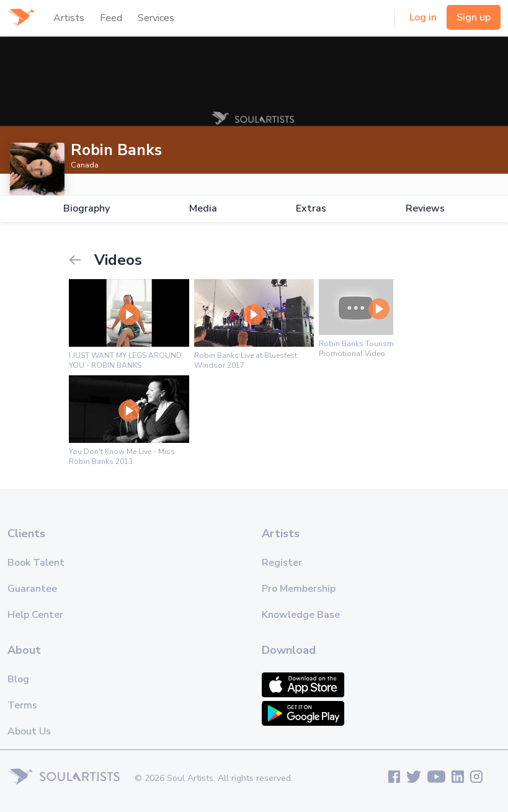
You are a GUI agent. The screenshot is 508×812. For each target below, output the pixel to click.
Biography (87, 209)
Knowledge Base (301, 615)
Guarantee (32, 589)
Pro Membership (299, 589)
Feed (111, 18)
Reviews (425, 209)
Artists (69, 18)
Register (282, 563)
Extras (311, 209)
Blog (18, 679)
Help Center (35, 615)
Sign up (474, 17)
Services (156, 18)
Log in (423, 17)
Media (203, 209)
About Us (29, 731)
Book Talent (36, 563)
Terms (22, 705)
